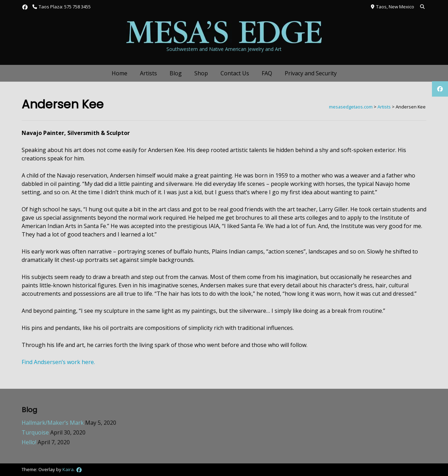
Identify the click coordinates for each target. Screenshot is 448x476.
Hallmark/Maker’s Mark (53, 423)
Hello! (29, 442)
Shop (201, 73)
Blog (176, 73)
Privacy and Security (311, 73)
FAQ (267, 73)
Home (120, 73)
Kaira (68, 469)
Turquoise (35, 432)
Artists (148, 73)
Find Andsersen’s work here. (58, 362)
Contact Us (235, 73)
